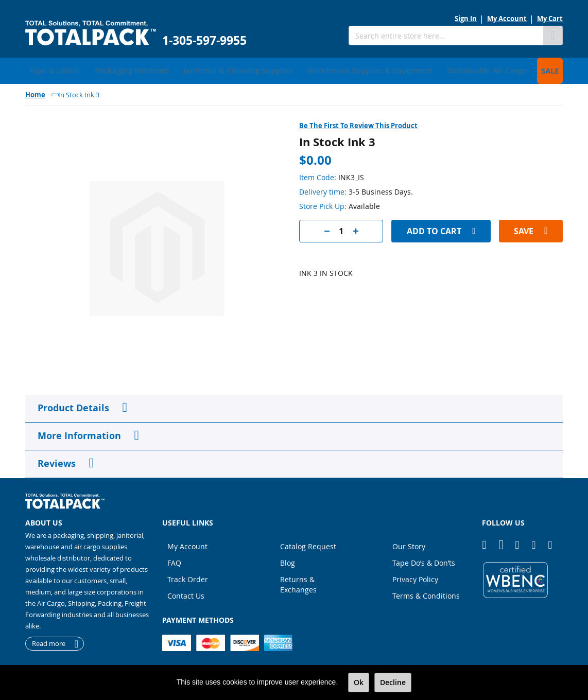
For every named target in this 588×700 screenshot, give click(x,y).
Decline (393, 682)
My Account (507, 19)
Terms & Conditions (426, 593)
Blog (288, 560)
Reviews (57, 461)
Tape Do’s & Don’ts (424, 560)
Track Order (188, 577)
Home (35, 92)
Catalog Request (308, 544)
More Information (79, 433)
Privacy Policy (415, 577)
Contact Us (186, 593)
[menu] (294, 69)
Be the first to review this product (358, 123)
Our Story (409, 544)
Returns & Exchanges (298, 582)
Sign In (466, 19)
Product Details (73, 405)
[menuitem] (51, 69)
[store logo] (91, 33)
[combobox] (446, 36)
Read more (49, 641)
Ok (359, 682)
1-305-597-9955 (204, 40)
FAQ (174, 560)
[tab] (294, 406)
